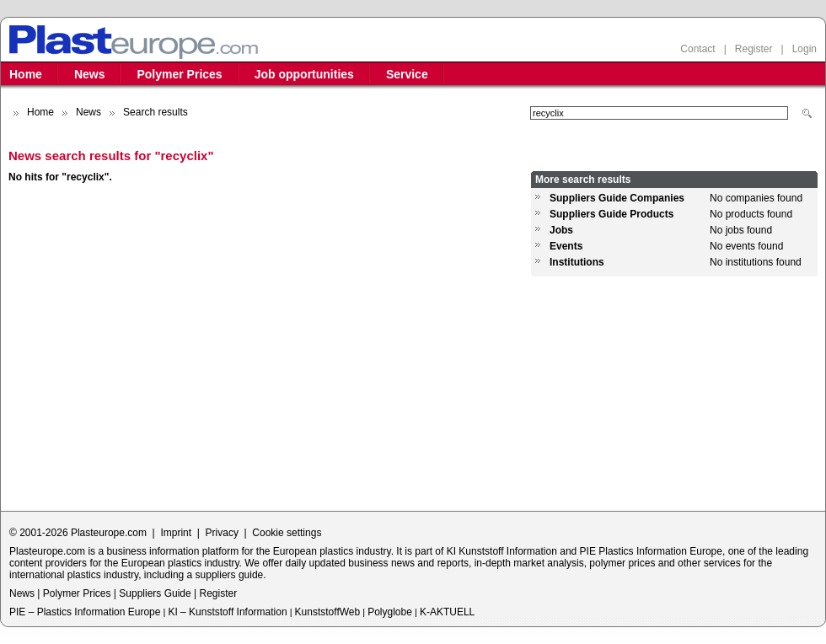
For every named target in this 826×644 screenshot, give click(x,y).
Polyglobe (390, 612)
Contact (697, 49)
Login (805, 49)
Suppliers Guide (155, 593)
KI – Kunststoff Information (227, 612)
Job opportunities (304, 74)
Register (754, 49)
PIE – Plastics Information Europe (85, 612)
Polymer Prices (179, 74)
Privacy (222, 533)
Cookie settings (287, 533)
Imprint (176, 533)
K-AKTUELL (447, 612)
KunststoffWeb (328, 612)
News (90, 74)
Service (407, 74)
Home (26, 74)
